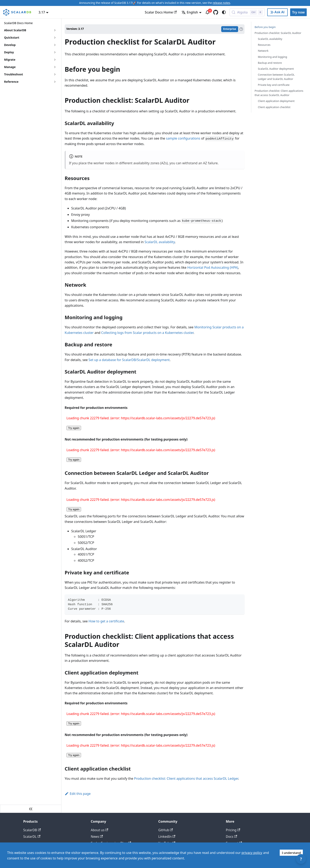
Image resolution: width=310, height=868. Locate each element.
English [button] (190, 12)
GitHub (166, 830)
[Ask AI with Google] (277, 12)
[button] (30, 74)
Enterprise (230, 29)
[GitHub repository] (216, 12)
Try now (298, 12)
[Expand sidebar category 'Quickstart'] (55, 38)
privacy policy (252, 853)
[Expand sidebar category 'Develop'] (55, 45)
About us (100, 830)
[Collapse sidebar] (31, 809)
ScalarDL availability (160, 242)
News (97, 837)
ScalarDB (32, 830)
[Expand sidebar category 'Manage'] (55, 67)
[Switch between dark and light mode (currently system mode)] (224, 12)
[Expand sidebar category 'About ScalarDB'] (55, 30)
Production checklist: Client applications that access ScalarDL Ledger (186, 779)
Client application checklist (274, 107)
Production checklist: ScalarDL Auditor (278, 33)
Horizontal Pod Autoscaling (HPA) (213, 267)
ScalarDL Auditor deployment (276, 69)
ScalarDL (32, 837)
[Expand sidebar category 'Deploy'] (55, 52)
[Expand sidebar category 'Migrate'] (55, 60)
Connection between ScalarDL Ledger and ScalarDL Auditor (276, 77)
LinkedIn (167, 837)
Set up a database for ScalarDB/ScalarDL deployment (129, 360)
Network (263, 51)
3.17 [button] (42, 12)
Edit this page (78, 794)
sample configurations (183, 138)
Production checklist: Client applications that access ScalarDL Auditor (279, 93)
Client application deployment (276, 101)
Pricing (233, 830)
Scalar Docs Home (161, 12)
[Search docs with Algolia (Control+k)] (247, 12)
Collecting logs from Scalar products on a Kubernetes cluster (147, 333)
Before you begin (265, 27)
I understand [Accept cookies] (291, 853)
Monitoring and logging (272, 57)
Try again (74, 428)
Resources (264, 45)
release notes (221, 3)
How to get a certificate (106, 621)
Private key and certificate (274, 85)
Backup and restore (270, 63)
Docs (232, 837)
